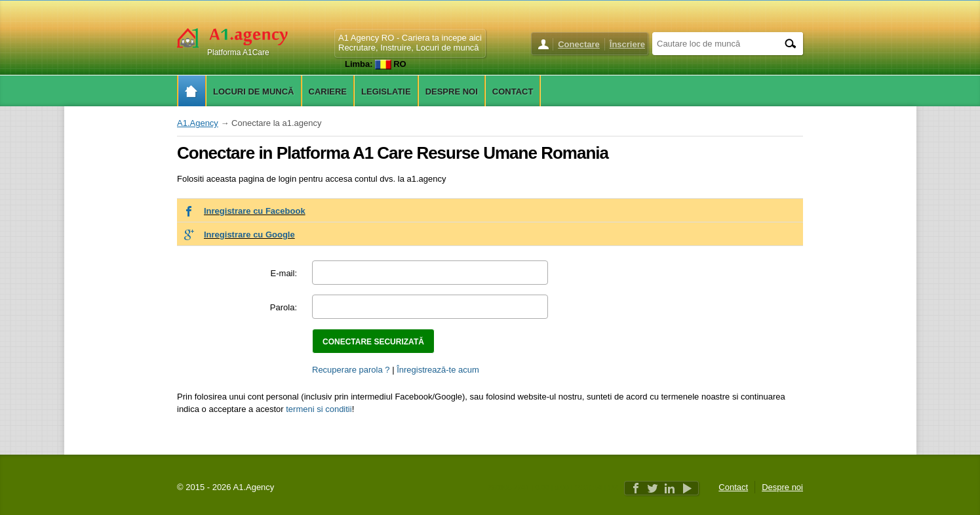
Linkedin (670, 488)
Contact (733, 487)
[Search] (790, 44)
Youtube (687, 488)
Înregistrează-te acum (438, 370)
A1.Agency (198, 123)
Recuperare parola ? (351, 370)
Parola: (284, 307)
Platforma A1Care (238, 52)
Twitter (653, 488)
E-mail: (284, 273)
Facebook (636, 488)
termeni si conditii (319, 409)
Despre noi (782, 487)
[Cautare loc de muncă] (715, 43)
